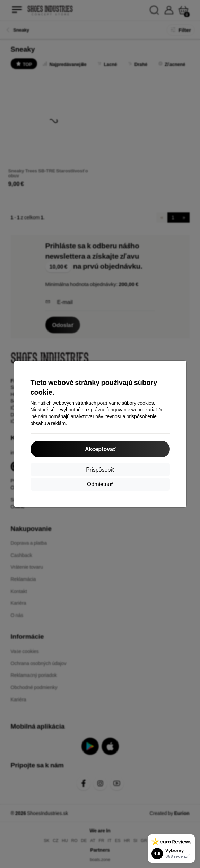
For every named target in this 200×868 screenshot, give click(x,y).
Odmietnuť (100, 484)
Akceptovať (100, 449)
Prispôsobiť (100, 469)
